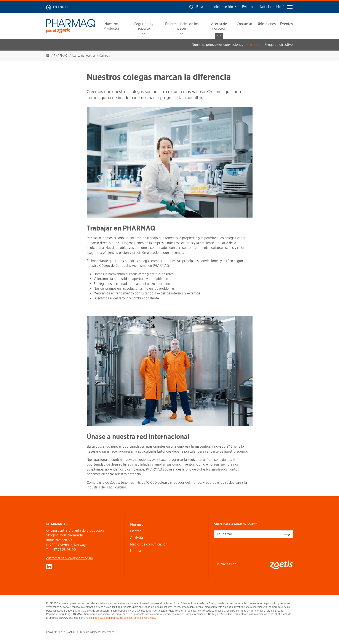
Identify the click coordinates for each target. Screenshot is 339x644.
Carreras (254, 45)
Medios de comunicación (149, 544)
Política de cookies (122, 618)
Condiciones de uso (144, 618)
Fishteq (136, 531)
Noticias (266, 7)
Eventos (248, 7)
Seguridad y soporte (144, 26)
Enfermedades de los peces (182, 26)
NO (62, 7)
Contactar (245, 24)
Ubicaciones (266, 24)
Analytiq (137, 538)
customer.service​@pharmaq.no (70, 558)
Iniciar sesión (224, 7)
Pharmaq (137, 524)
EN (55, 7)
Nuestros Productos (112, 26)
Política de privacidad (98, 618)
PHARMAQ (61, 56)
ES (69, 7)
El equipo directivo (279, 45)
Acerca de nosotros (219, 26)
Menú (284, 7)
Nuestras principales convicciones (217, 45)
